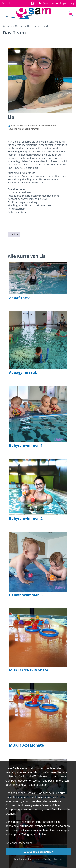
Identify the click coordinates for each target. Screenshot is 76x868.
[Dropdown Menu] (71, 14)
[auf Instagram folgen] (4, 3)
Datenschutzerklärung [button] (19, 843)
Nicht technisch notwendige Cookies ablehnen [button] (38, 859)
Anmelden (46, 3)
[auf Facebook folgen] (10, 3)
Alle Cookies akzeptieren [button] (39, 852)
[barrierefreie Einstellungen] (33, 3)
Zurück (14, 234)
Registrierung (65, 3)
